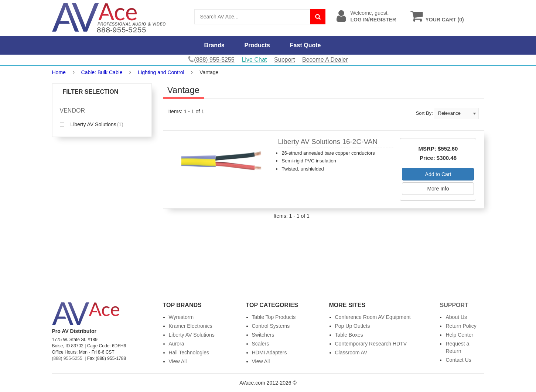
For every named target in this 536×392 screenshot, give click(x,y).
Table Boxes (349, 335)
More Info (438, 189)
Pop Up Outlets (353, 326)
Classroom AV (351, 353)
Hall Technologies (189, 353)
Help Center (459, 335)
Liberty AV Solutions (92, 124)
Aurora (177, 344)
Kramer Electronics (191, 326)
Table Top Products (274, 317)
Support (284, 60)
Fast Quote (305, 45)
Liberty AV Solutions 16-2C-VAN (328, 142)
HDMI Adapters (269, 353)
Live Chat (255, 60)
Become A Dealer (325, 60)
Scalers (261, 344)
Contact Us (458, 360)
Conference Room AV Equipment (373, 317)
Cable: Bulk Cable (102, 72)
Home (59, 72)
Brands (214, 45)
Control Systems (271, 326)
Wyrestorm (181, 317)
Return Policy (461, 326)
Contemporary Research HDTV (371, 344)
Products (257, 45)
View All (178, 361)
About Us (456, 317)
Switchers (263, 335)
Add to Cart (438, 174)
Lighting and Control (161, 72)
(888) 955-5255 (67, 358)
